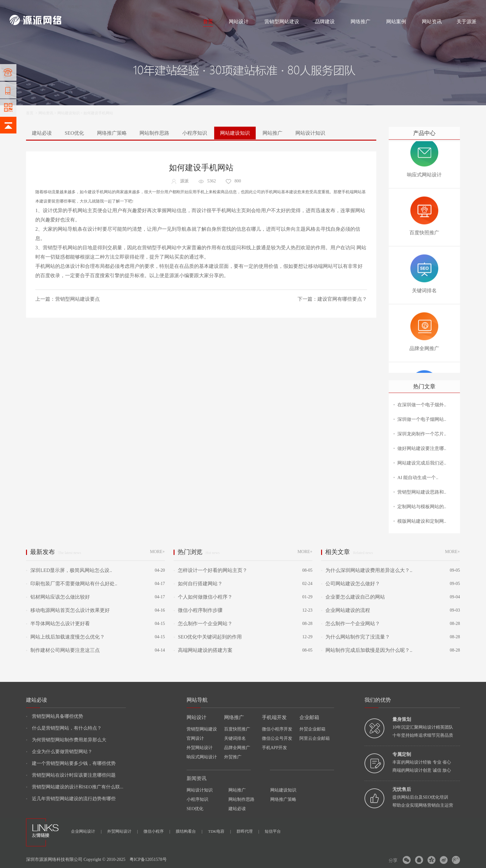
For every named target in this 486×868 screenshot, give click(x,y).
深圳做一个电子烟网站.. (422, 419)
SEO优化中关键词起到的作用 (208, 637)
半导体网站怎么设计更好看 (58, 624)
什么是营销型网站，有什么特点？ (64, 728)
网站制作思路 (154, 133)
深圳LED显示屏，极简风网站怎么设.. (69, 570)
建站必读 (42, 133)
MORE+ (157, 552)
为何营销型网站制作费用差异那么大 (66, 740)
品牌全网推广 (237, 748)
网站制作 (36, 7)
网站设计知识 (310, 133)
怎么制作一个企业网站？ (203, 624)
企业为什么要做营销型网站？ (59, 752)
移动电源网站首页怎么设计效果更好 (68, 610)
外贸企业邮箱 (312, 729)
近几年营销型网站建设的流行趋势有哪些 (71, 799)
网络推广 (75, 7)
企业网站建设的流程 (346, 610)
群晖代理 (248, 831)
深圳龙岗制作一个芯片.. (422, 434)
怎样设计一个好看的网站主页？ (210, 570)
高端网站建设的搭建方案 (203, 650)
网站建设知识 (68, 113)
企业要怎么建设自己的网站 (353, 597)
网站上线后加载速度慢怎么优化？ (65, 637)
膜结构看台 (189, 831)
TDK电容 (219, 831)
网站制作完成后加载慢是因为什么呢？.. (367, 650)
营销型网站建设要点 (77, 299)
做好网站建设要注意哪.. (422, 448)
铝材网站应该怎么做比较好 (58, 597)
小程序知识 (195, 133)
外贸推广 (233, 757)
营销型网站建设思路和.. (422, 492)
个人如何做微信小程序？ (203, 597)
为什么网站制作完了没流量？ (356, 637)
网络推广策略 (112, 133)
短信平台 (273, 831)
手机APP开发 (275, 748)
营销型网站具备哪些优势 (55, 716)
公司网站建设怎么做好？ (351, 584)
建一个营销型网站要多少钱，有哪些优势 (71, 763)
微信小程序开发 (277, 729)
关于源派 (466, 22)
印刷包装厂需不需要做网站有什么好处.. (72, 584)
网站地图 (469, 7)
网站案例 (396, 22)
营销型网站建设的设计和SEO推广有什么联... (75, 787)
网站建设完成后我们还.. (422, 463)
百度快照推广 (237, 729)
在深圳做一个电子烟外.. (422, 405)
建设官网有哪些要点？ (342, 299)
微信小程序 (157, 831)
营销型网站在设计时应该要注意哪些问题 (71, 775)
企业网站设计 (86, 831)
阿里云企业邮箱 (315, 738)
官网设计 (195, 738)
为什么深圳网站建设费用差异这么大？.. (367, 570)
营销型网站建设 (282, 22)
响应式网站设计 (202, 757)
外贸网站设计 (200, 748)
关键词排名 (235, 738)
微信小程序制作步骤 (198, 610)
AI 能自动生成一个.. (418, 478)
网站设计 (55, 7)
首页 (208, 22)
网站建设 (17, 7)
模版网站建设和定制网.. (422, 521)
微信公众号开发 (277, 738)
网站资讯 (432, 22)
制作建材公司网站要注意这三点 (63, 650)
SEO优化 (74, 133)
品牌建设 (325, 22)
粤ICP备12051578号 (148, 859)
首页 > (32, 113)
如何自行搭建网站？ (198, 584)
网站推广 (272, 133)
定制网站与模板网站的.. (422, 507)
